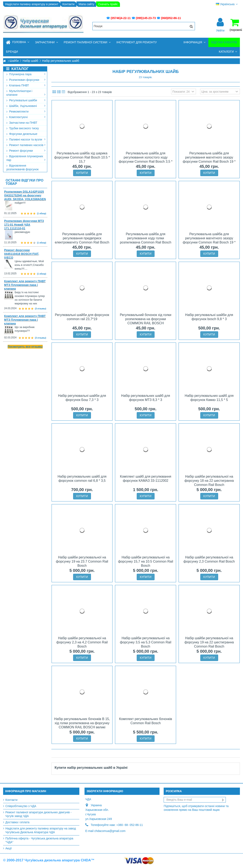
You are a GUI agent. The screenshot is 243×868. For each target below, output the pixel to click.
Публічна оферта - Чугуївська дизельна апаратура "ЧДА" (39, 840)
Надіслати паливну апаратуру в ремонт (32, 4)
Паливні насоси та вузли (26, 139)
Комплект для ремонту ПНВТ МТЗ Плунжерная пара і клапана (25, 285)
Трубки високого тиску (23, 128)
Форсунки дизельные (22, 134)
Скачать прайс (108, 4)
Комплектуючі (26, 117)
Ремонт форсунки (26, 151)
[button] (46, 42)
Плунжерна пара (26, 74)
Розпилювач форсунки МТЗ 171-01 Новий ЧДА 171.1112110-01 (24, 225)
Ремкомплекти (26, 111)
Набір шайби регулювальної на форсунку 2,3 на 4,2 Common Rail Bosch (82, 642)
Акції (8, 848)
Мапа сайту (86, 4)
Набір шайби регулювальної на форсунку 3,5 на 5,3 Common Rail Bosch (146, 642)
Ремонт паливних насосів (26, 145)
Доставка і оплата (17, 822)
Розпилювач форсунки (26, 80)
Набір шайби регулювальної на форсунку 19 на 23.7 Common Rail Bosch (82, 561)
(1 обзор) (42, 214)
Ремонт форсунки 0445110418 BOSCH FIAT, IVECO (22, 254)
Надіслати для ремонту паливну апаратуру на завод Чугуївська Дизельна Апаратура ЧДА (41, 830)
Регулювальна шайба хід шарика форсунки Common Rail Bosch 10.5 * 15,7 (82, 157)
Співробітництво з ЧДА (21, 806)
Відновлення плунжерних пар (26, 158)
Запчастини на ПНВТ (22, 123)
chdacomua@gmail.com (110, 831)
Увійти (220, 30)
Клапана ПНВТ (26, 85)
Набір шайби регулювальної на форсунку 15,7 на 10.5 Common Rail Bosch (146, 561)
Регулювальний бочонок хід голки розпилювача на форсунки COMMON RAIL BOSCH (146, 319)
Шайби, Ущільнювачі (26, 106)
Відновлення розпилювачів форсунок (22, 167)
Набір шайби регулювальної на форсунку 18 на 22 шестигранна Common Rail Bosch (209, 481)
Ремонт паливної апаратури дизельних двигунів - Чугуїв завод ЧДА (38, 814)
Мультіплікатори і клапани (26, 93)
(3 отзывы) (41, 309)
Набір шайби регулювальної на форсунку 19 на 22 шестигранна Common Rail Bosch (209, 642)
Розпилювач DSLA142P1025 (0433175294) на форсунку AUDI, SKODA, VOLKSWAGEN (25, 195)
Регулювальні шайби (26, 100)
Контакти (68, 4)
